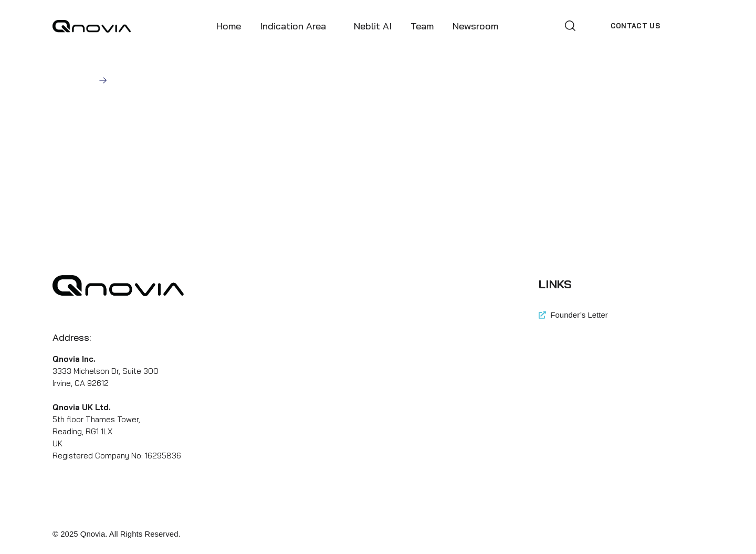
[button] (570, 26)
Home (82, 80)
